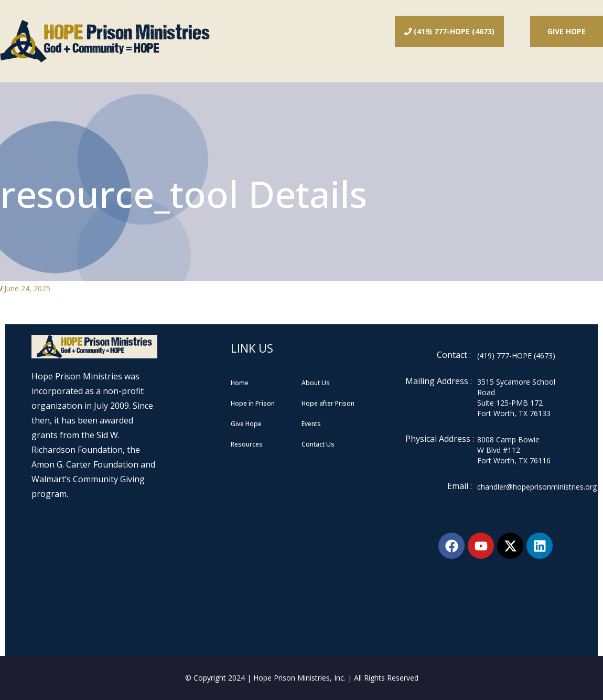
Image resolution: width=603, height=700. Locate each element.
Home (240, 383)
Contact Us (318, 444)
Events (311, 424)
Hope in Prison (253, 403)
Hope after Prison (328, 403)
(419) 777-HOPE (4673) (449, 31)
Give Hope (567, 31)
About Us (316, 383)
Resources (247, 444)
